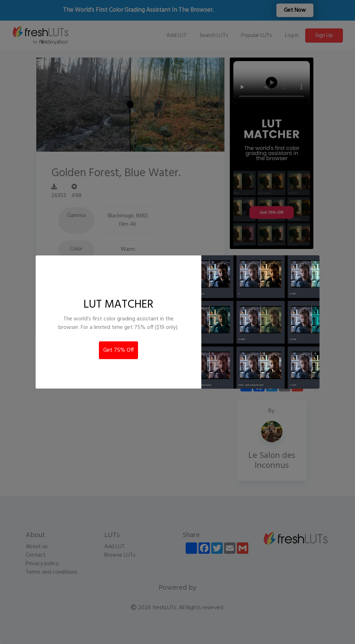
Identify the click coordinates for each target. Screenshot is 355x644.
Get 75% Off (118, 350)
